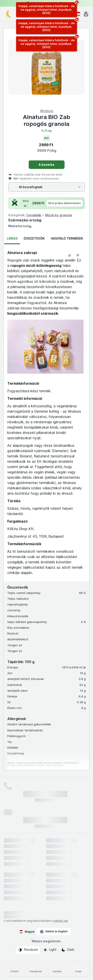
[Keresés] (57, 969)
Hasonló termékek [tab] (67, 238)
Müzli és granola (59, 215)
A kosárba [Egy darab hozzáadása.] (46, 165)
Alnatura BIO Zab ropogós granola (47, 120)
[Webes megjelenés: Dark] (68, 950)
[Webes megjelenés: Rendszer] (28, 950)
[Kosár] (79, 969)
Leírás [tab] (12, 238)
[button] (86, 14)
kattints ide (61, 921)
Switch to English (54, 931)
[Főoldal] (14, 969)
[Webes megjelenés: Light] (50, 950)
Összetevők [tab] (34, 238)
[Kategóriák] (36, 969)
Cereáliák (34, 215)
